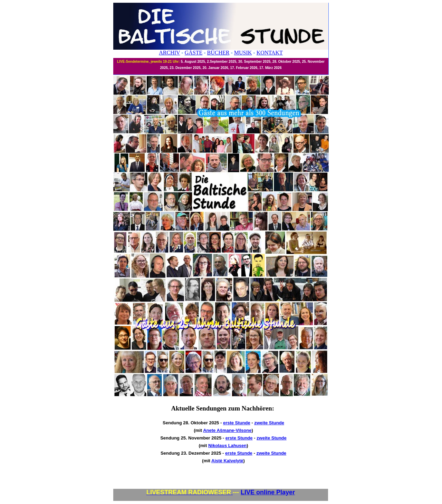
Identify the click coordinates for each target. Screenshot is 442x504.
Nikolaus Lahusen (227, 446)
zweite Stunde (269, 423)
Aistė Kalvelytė (227, 461)
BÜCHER (218, 53)
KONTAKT (270, 53)
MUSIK (243, 53)
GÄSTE (194, 53)
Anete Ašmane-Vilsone (227, 430)
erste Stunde (237, 423)
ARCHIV (169, 53)
